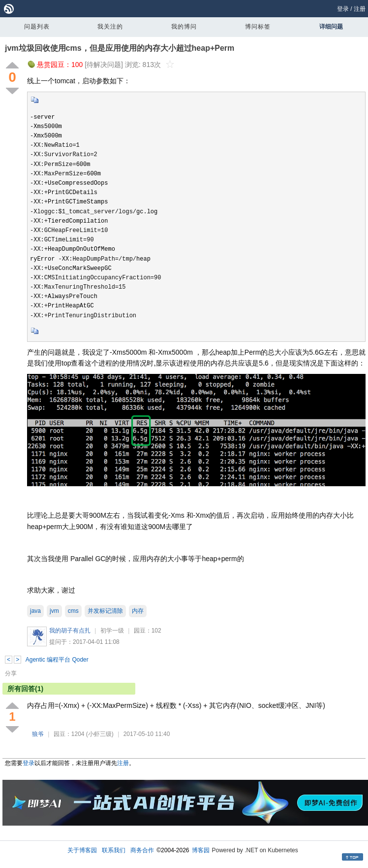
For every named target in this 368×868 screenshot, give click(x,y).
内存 (138, 611)
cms (73, 611)
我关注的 (110, 27)
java (35, 611)
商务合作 (142, 850)
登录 (343, 9)
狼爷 (38, 734)
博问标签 (258, 27)
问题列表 (37, 27)
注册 (360, 9)
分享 (11, 673)
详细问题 (331, 27)
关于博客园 (82, 850)
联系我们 (114, 850)
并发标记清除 (105, 611)
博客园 (201, 850)
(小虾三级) (100, 734)
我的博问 (184, 27)
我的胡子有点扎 (70, 631)
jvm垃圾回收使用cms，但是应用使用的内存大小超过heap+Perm (120, 48)
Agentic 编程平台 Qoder (57, 660)
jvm (54, 611)
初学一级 (112, 631)
